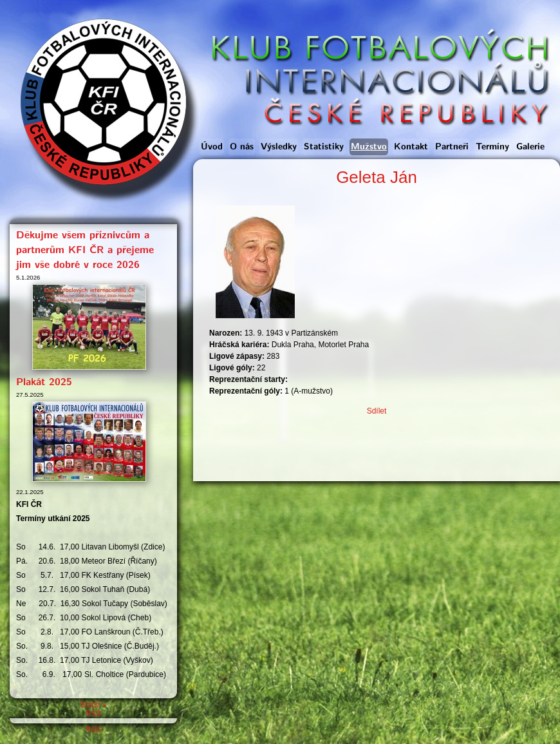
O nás (242, 147)
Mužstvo (369, 147)
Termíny (492, 147)
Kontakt (411, 147)
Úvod (212, 147)
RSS (94, 714)
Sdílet (377, 411)
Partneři (452, 147)
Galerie (530, 147)
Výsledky (279, 147)
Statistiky (324, 147)
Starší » (93, 705)
